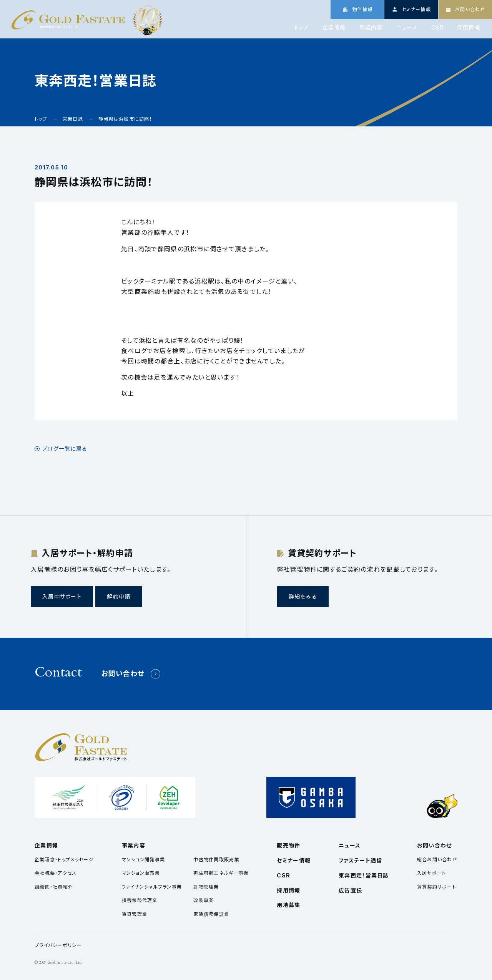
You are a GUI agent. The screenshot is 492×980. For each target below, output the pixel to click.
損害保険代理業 (140, 900)
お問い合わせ (123, 674)
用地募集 (288, 905)
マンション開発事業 (144, 860)
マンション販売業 (141, 873)
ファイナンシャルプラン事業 (152, 887)
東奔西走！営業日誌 (364, 875)
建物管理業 (206, 887)
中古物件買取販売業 (216, 860)
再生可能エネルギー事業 (221, 873)
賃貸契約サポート (437, 887)
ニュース (407, 28)
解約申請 (119, 596)
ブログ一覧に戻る (65, 449)
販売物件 (288, 845)
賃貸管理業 (135, 914)
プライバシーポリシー (58, 945)
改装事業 (204, 900)
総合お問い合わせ (437, 860)
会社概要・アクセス (56, 873)
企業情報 (334, 28)
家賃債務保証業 (211, 914)
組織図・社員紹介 (54, 887)
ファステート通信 (360, 860)
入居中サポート (62, 596)
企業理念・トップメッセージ (64, 860)
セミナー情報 (294, 860)
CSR (437, 28)
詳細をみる (303, 596)
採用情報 (469, 28)
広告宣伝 (350, 890)
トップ (302, 28)
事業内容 (371, 28)
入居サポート (432, 873)
